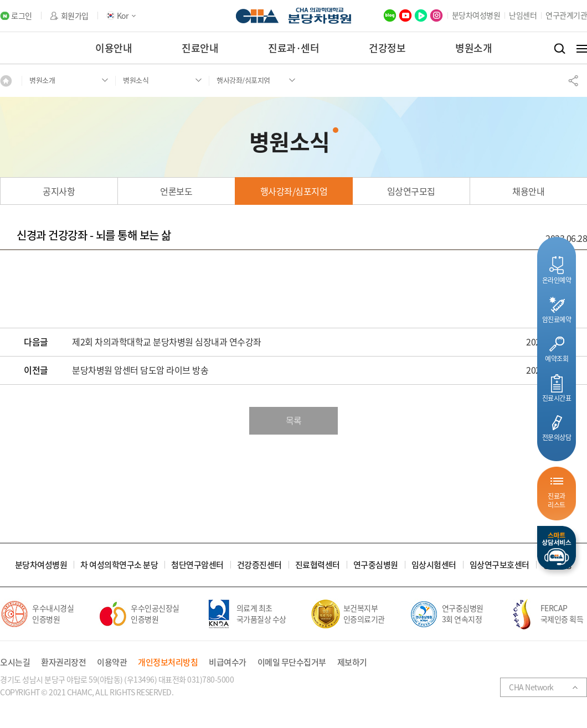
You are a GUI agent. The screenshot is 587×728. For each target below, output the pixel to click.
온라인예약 (557, 280)
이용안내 (114, 48)
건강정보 (387, 48)
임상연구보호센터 (500, 565)
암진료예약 (557, 319)
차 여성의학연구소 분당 (119, 565)
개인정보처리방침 (168, 662)
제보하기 (352, 662)
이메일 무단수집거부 (292, 662)
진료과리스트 (557, 500)
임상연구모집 (411, 191)
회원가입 (75, 16)
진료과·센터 (293, 48)
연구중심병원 (376, 565)
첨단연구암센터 (197, 565)
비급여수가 (228, 662)
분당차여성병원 (476, 15)
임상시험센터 (434, 565)
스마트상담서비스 (557, 548)
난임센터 (523, 15)
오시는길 (15, 662)
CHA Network (531, 687)
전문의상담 (557, 437)
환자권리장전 (63, 662)
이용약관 (112, 662)
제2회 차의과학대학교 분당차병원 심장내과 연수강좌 (167, 342)
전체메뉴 (582, 49)
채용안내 (528, 191)
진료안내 (200, 48)
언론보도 (176, 191)
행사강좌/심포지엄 (294, 191)
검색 (560, 49)
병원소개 (473, 48)
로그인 (22, 16)
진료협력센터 (318, 565)
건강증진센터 (259, 565)
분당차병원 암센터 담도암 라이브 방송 (140, 370)
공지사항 (59, 191)
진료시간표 (557, 398)
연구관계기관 (566, 15)
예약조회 (557, 358)
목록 (294, 420)
